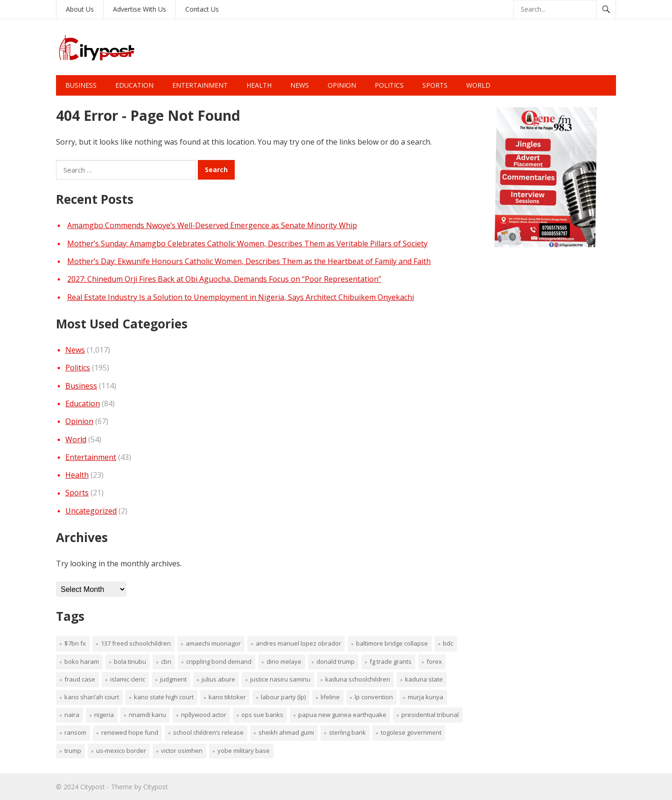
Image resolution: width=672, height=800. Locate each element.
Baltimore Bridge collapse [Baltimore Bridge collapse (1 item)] (392, 643)
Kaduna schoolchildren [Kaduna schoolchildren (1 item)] (358, 679)
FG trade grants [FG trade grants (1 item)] (391, 661)
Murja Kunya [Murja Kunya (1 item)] (426, 697)
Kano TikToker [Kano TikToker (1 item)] (227, 697)
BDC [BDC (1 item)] (448, 643)
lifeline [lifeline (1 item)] (330, 697)
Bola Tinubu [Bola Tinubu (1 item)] (130, 661)
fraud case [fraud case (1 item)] (80, 679)
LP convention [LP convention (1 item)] (374, 697)
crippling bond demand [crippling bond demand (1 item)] (219, 661)
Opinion (342, 85)
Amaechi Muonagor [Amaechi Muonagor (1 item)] (213, 643)
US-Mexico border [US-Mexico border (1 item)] (121, 751)
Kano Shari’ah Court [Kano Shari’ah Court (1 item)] (92, 697)
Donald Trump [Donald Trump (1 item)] (336, 661)
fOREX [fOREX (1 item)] (434, 661)
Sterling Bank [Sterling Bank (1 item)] (347, 732)
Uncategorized (91, 511)
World (478, 85)
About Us (80, 9)
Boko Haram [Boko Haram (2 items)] (82, 661)
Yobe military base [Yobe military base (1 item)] (244, 751)
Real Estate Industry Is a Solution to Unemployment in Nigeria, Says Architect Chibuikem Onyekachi (241, 297)
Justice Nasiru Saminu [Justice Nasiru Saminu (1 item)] (280, 679)
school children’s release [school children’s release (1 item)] (208, 732)
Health (259, 85)
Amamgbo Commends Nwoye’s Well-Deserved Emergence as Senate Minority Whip (212, 225)
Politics (389, 85)
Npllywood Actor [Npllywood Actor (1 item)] (204, 715)
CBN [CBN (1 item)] (166, 661)
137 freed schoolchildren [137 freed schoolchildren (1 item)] (136, 643)
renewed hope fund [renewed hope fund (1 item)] (130, 732)
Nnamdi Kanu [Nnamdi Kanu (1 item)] (147, 715)
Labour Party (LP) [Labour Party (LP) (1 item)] (283, 697)
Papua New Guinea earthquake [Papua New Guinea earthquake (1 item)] (342, 715)
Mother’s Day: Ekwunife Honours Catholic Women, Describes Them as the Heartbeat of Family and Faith (249, 261)
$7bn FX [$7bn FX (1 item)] (75, 643)
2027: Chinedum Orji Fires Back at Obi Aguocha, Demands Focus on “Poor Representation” (224, 279)
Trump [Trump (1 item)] (73, 751)
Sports (435, 85)
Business (81, 85)
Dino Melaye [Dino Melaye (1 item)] (284, 661)
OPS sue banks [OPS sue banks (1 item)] (262, 715)
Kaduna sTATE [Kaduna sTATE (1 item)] (424, 679)
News (300, 85)
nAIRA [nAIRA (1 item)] (72, 715)
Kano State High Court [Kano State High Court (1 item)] (164, 697)
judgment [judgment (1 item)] (173, 679)
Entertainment (200, 85)
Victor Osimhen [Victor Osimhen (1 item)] (182, 751)
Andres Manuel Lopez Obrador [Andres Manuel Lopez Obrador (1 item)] (298, 643)
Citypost (93, 787)
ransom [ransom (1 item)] (75, 732)
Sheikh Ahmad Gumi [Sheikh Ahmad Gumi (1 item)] (286, 732)
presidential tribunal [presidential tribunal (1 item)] (430, 715)
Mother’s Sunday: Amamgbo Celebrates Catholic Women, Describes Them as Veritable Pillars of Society (247, 243)
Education (134, 85)
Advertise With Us (140, 9)
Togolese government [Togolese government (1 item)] (411, 732)
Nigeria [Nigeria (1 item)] (104, 715)
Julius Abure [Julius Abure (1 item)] (218, 679)
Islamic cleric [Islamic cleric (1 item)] (128, 679)
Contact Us (202, 9)
